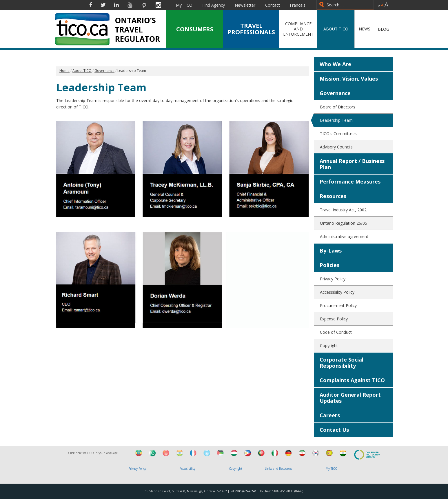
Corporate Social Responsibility (342, 363)
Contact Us (334, 430)
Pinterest (144, 5)
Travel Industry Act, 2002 (343, 210)
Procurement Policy (338, 305)
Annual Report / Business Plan (352, 164)
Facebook (91, 5)
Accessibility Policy (337, 292)
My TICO (184, 5)
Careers (330, 415)
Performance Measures (350, 182)
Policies (329, 265)
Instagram (158, 5)
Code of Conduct (336, 332)
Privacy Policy (333, 279)
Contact (273, 5)
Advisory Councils (336, 147)
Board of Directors (338, 107)
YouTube (130, 5)
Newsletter (245, 5)
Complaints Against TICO (352, 380)
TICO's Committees (338, 134)
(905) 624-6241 (246, 491)
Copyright (329, 345)
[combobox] (345, 5)
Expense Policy (334, 319)
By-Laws (331, 251)
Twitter (103, 5)
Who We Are (335, 64)
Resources (333, 196)
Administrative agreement (344, 236)
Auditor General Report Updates (350, 398)
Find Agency (214, 5)
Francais (298, 5)
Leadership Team (336, 120)
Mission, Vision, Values (349, 79)
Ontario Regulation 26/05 (344, 223)
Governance (335, 93)
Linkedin (116, 5)
